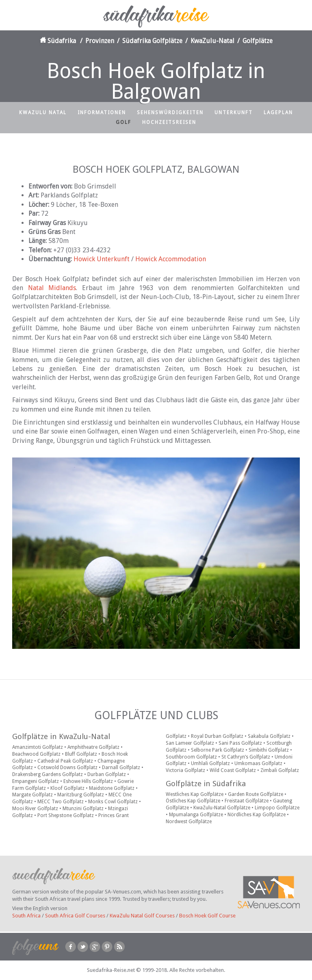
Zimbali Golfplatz (280, 770)
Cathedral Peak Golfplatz (65, 761)
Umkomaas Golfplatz (258, 763)
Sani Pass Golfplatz (240, 743)
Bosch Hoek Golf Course (207, 916)
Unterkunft (234, 113)
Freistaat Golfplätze (247, 801)
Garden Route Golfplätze (256, 794)
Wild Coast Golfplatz (233, 770)
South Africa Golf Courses (75, 916)
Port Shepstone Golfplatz (66, 815)
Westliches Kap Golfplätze (195, 794)
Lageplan (278, 113)
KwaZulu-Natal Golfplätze (222, 808)
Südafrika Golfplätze (152, 41)
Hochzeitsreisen (169, 122)
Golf (123, 122)
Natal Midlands (52, 288)
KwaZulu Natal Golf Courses (142, 916)
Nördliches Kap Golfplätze (257, 815)
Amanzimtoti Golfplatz (38, 747)
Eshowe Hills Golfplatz (88, 781)
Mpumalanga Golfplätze (196, 815)
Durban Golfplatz (107, 774)
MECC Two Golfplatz (61, 802)
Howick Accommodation (171, 259)
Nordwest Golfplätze (189, 822)
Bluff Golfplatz (81, 754)
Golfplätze (258, 41)
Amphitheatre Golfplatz (93, 747)
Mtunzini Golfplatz (83, 809)
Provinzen (100, 41)
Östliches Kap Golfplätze (193, 801)
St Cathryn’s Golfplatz (246, 757)
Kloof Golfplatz (67, 788)
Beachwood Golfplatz (36, 754)
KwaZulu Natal (43, 113)
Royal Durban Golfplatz (217, 736)
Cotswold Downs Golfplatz (67, 768)
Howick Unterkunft (102, 259)
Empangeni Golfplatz (36, 781)
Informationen (102, 113)
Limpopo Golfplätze (277, 808)
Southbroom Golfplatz (191, 757)
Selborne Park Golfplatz (218, 750)
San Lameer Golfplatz (190, 743)
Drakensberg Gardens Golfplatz (48, 774)
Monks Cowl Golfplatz (113, 802)
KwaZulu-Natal (212, 41)
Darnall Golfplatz (121, 768)
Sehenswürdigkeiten (170, 113)
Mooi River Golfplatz (35, 809)
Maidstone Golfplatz (112, 788)
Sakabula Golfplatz (269, 736)
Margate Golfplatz (32, 795)
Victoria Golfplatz (185, 770)
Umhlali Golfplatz (210, 763)
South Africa (26, 916)
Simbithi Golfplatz (269, 750)
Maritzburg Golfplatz (81, 795)
